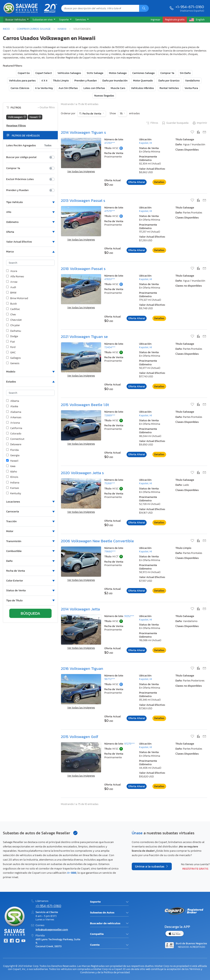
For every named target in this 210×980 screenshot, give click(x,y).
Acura (12, 271)
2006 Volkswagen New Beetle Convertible (97, 541)
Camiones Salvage (144, 73)
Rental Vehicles (169, 88)
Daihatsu (14, 331)
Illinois (12, 477)
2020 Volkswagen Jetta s (82, 473)
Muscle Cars (118, 88)
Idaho (12, 472)
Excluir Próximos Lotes (20, 179)
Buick (11, 304)
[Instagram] (18, 941)
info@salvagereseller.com (52, 929)
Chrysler (13, 325)
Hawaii (62, 29)
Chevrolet (14, 320)
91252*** (129, 616)
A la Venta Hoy (44, 88)
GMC (11, 353)
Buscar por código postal (21, 157)
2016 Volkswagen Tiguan (82, 669)
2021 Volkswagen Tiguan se (84, 337)
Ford (11, 347)
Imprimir (200, 123)
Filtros (152, 123)
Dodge (12, 336)
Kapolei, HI (145, 143)
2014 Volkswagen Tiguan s (83, 132)
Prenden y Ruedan (86, 81)
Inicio (6, 29)
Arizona (13, 423)
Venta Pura (191, 88)
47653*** (110, 279)
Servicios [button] (81, 19)
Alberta (13, 401)
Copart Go (24, 73)
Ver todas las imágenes (81, 171)
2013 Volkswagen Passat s (83, 201)
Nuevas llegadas (104, 96)
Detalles (159, 182)
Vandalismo (192, 81)
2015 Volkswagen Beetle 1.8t (85, 405)
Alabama (14, 412)
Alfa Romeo (15, 277)
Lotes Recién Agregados (21, 146)
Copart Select (44, 73)
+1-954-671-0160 (190, 7)
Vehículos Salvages (69, 73)
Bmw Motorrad (17, 298)
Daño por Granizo (169, 81)
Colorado (14, 434)
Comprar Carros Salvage (34, 29)
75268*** (110, 483)
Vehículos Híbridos (142, 88)
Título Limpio (61, 81)
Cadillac (13, 309)
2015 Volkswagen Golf (79, 737)
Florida (12, 450)
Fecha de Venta (92, 114)
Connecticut (15, 439)
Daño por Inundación (115, 81)
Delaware (14, 444)
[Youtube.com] (23, 941)
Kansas (13, 488)
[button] (17, 20)
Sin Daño (185, 73)
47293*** (110, 143)
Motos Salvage (118, 73)
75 (121, 114)
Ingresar (156, 19)
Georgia (13, 455)
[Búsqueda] (144, 8)
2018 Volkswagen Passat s (83, 269)
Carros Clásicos (20, 88)
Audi (11, 287)
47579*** (110, 211)
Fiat (11, 342)
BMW (11, 293)
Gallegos (13, 358)
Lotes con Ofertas (94, 88)
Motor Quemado (143, 81)
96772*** (110, 679)
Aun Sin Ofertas (68, 88)
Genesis (13, 363)
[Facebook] (12, 941)
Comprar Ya (167, 73)
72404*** (110, 347)
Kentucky (14, 493)
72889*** (110, 415)
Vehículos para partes (22, 81)
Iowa (11, 466)
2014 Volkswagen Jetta (80, 609)
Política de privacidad (117, 972)
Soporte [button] (64, 19)
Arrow (12, 282)
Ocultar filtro (46, 108)
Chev (11, 315)
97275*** (129, 744)
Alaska (12, 406)
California (14, 428)
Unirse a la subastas (150, 866)
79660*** (110, 551)
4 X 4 (44, 81)
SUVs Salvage (95, 73)
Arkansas (14, 417)
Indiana (13, 483)
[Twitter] (6, 941)
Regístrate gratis (195, 869)
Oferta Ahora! (137, 182)
